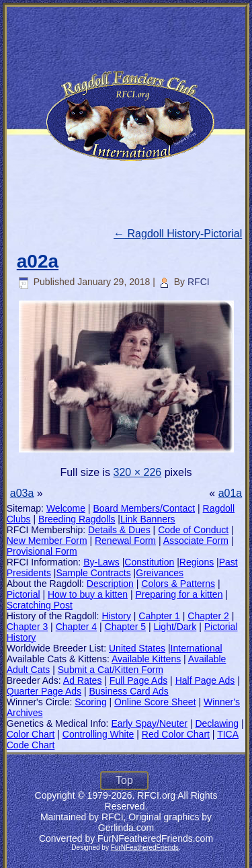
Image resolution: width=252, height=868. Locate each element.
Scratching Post (40, 605)
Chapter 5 (125, 627)
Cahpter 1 (159, 616)
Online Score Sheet (155, 702)
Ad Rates (83, 680)
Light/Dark (175, 627)
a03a (22, 493)
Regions (197, 562)
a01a (230, 493)
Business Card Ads (128, 691)
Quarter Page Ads (44, 691)
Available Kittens (146, 659)
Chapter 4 (76, 627)
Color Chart (31, 734)
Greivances (160, 573)
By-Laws (101, 562)
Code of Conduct (193, 530)
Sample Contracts (93, 573)
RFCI (199, 282)
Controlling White (98, 734)
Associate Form (196, 541)
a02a (38, 261)
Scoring (90, 702)
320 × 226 (138, 472)
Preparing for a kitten (179, 594)
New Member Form (47, 541)
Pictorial (24, 594)
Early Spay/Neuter (149, 723)
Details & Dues (119, 530)
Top (124, 780)
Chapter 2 (208, 616)
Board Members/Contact (144, 508)
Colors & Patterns (178, 584)
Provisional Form (42, 551)
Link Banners (148, 519)
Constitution (149, 562)
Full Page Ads (138, 680)
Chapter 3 (27, 627)
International (197, 648)
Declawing (217, 723)
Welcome (66, 508)
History (116, 616)
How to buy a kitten (88, 594)
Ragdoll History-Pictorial (178, 234)
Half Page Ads (205, 680)
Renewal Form (125, 541)
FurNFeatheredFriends (145, 847)
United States (137, 648)
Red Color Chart (176, 734)
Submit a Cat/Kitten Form (111, 670)
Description (110, 584)
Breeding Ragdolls (77, 519)
